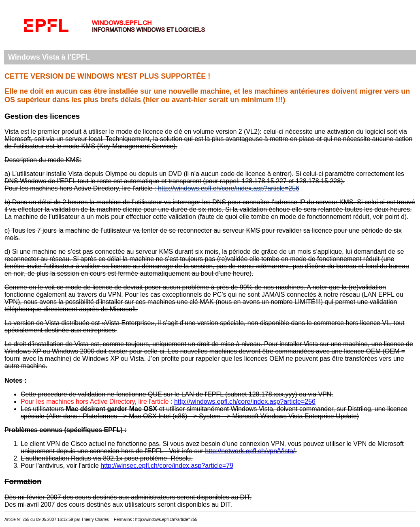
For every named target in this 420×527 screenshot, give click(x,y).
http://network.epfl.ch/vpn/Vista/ (250, 451)
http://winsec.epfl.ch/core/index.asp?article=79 (167, 466)
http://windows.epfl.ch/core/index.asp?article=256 (245, 402)
